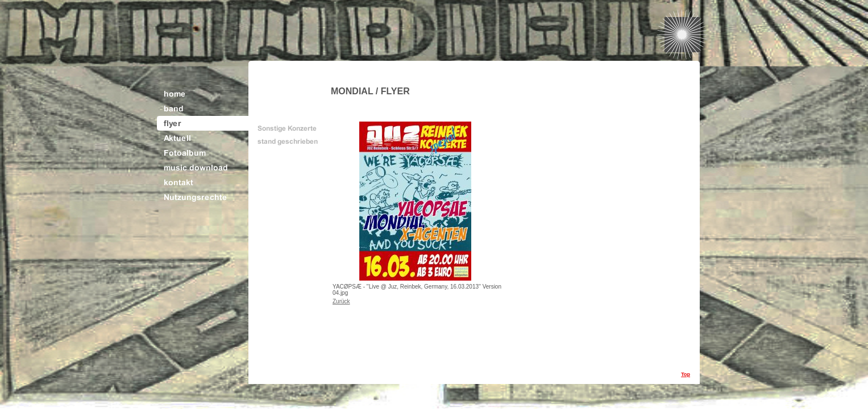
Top (686, 374)
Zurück (341, 301)
